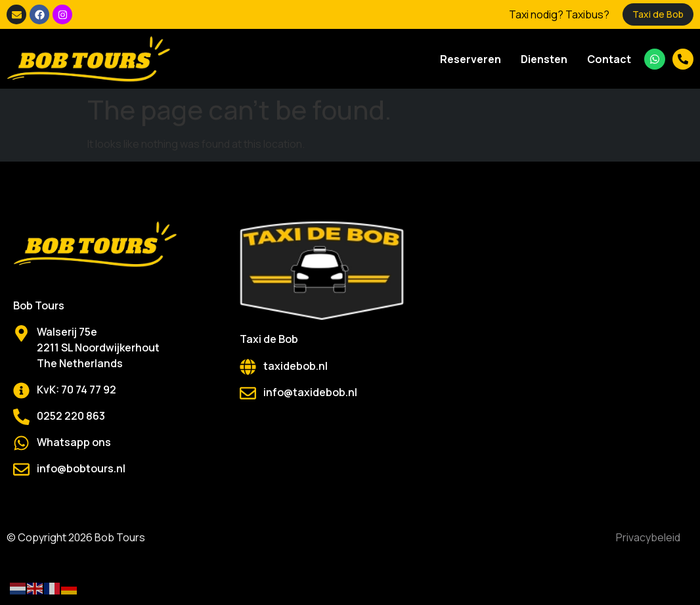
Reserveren (470, 59)
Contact (609, 59)
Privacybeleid (648, 537)
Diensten (544, 59)
